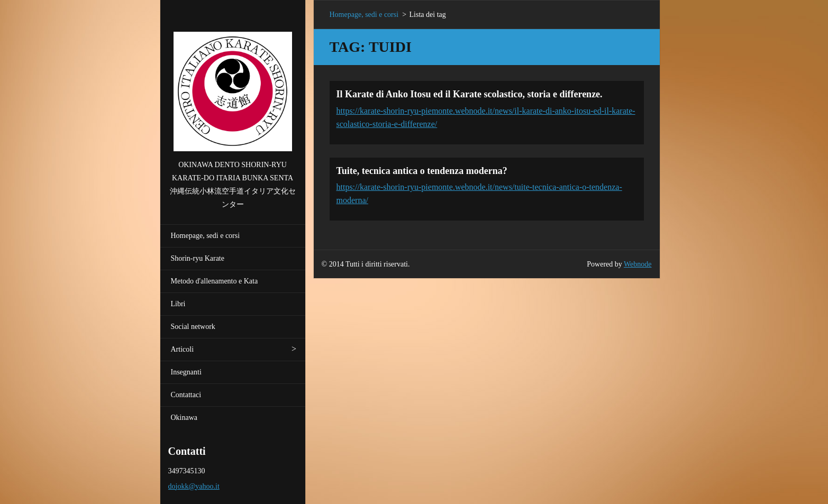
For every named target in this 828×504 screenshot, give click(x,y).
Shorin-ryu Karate (198, 258)
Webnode (638, 264)
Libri (178, 304)
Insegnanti (186, 372)
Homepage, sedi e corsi (206, 236)
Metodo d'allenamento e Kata (215, 281)
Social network (193, 327)
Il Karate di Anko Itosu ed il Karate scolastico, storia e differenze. (470, 94)
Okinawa (184, 418)
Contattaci (186, 395)
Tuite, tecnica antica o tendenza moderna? (422, 171)
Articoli (183, 349)
